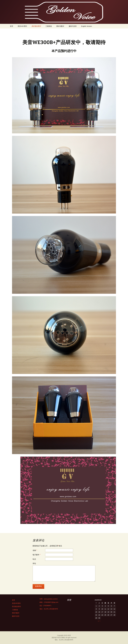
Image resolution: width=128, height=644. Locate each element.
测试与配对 (60, 26)
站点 (34, 559)
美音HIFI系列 (22, 26)
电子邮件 (37, 555)
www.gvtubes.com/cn (51, 599)
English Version (86, 26)
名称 (35, 550)
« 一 (99, 621)
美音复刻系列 (36, 26)
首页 (12, 26)
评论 (34, 563)
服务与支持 (73, 26)
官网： (42, 599)
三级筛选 (49, 26)
